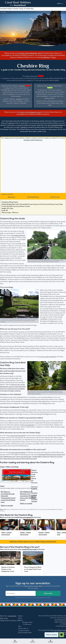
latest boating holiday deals (33, 586)
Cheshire (22, 86)
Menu (59, 4)
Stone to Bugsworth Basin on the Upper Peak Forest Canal (33, 569)
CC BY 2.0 (8, 554)
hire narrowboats (26, 517)
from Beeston (45, 57)
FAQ (20, 626)
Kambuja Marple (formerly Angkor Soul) (52, 454)
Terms (20, 618)
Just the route (55, 197)
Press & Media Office (25, 633)
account (51, 641)
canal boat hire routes (29, 549)
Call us (15, 641)
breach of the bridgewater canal (30, 53)
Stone (54, 57)
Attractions (11, 197)
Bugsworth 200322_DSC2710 (29, 553)
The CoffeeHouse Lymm (8, 457)
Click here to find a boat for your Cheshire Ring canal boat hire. (33, 542)
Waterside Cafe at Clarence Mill (14, 459)
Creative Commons (54, 262)
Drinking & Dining (33, 197)
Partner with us (23, 628)
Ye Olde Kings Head (30, 459)
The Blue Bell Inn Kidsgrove (41, 457)
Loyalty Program (24, 631)
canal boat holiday (57, 125)
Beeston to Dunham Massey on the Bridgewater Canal (8, 569)
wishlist (33, 641)
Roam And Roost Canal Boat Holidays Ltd (52, 616)
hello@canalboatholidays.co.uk (10, 621)
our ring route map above (48, 357)
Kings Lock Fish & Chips (24, 457)
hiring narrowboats (27, 425)
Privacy (21, 620)
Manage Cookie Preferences (33, 140)
